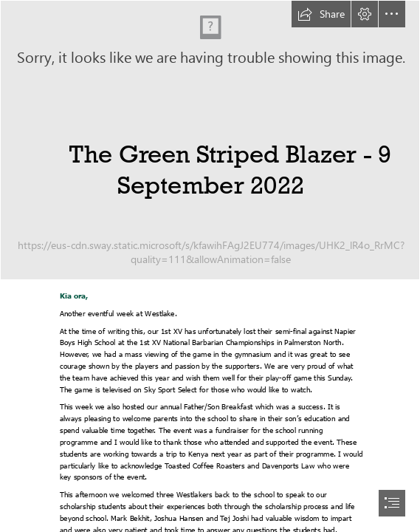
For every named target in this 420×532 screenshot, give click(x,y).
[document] (210, 266)
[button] (321, 14)
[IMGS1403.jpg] (210, 140)
